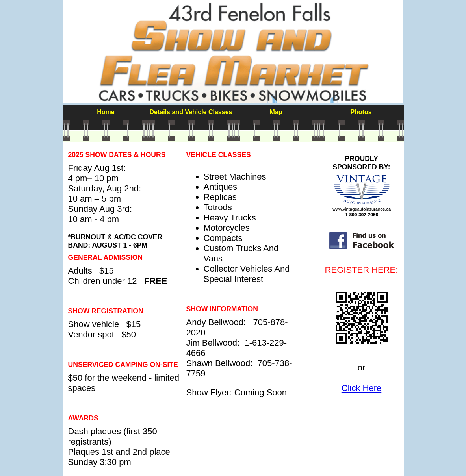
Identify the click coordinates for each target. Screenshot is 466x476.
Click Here (361, 388)
